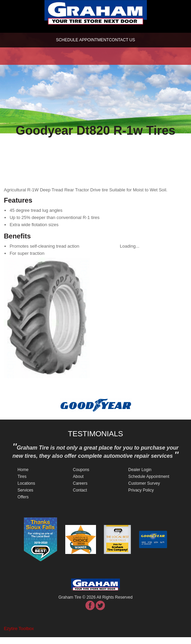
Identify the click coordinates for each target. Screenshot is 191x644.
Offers (23, 497)
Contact (80, 490)
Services (25, 490)
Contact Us (122, 40)
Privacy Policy (141, 490)
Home (23, 470)
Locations (26, 483)
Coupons (81, 470)
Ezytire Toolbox (19, 628)
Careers (80, 483)
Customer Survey (144, 483)
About (78, 477)
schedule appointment (83, 40)
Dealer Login (140, 470)
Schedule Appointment (149, 477)
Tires (22, 477)
